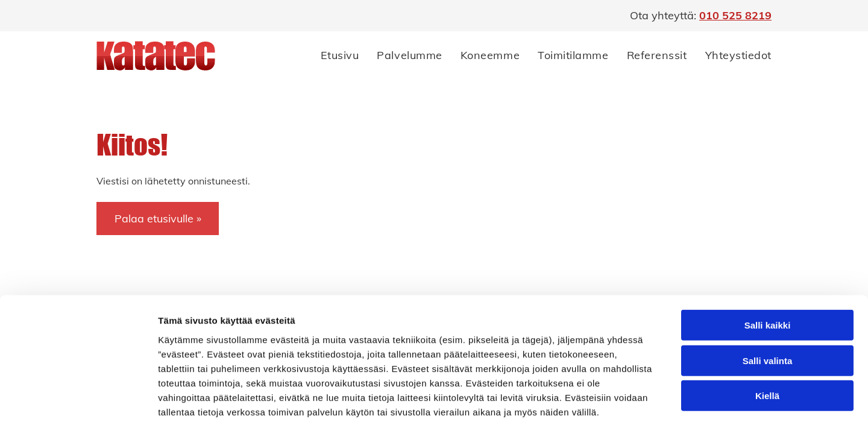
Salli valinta (768, 278)
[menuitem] (331, 55)
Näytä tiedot (645, 378)
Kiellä (767, 313)
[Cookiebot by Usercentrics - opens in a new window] (78, 378)
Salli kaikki (768, 243)
